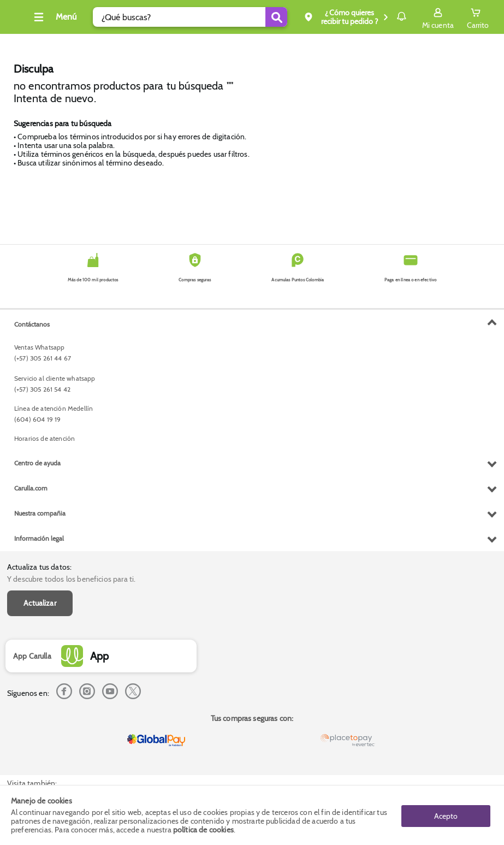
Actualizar (40, 356)
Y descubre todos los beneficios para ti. (71, 332)
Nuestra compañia (40, 732)
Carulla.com (31, 707)
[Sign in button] (438, 17)
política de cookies (203, 830)
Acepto (446, 815)
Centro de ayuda (37, 681)
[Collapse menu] (68, 17)
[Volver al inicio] (21, 20)
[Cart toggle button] (478, 17)
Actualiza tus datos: (39, 319)
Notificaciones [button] (386, 16)
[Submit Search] (245, 17)
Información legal (39, 757)
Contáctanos (32, 543)
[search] (181, 17)
